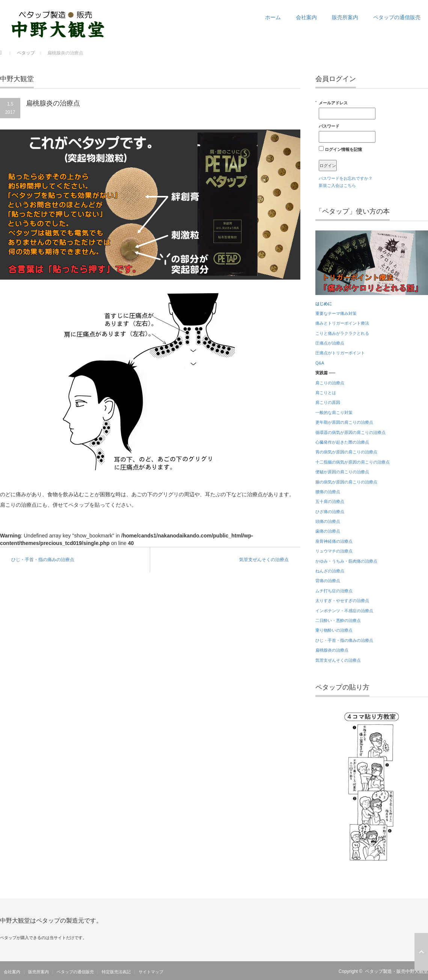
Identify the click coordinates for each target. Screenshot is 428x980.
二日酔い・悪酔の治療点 (338, 620)
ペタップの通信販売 (397, 17)
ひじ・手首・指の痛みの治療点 (43, 560)
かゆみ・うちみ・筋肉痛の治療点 (346, 561)
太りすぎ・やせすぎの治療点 (342, 601)
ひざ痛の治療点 (330, 512)
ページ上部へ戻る (421, 952)
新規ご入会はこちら (337, 185)
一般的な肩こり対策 (334, 412)
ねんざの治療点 (330, 571)
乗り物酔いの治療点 (334, 630)
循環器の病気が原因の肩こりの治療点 (350, 432)
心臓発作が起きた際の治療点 (342, 442)
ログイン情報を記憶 (340, 149)
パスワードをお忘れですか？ (346, 178)
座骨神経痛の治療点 (334, 541)
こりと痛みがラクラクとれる (342, 333)
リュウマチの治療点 (334, 551)
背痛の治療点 (328, 581)
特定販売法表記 (116, 972)
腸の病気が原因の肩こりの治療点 (346, 482)
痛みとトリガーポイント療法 (342, 323)
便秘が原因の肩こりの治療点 (342, 472)
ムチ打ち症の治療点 (334, 591)
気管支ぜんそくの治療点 (264, 560)
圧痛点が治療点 (330, 343)
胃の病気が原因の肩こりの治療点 (346, 452)
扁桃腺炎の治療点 (332, 650)
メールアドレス (347, 110)
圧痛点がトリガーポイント (340, 353)
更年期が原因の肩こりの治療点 (344, 422)
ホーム (273, 17)
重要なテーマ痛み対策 (336, 313)
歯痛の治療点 (328, 531)
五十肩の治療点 (330, 501)
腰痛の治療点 (328, 492)
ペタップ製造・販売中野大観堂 (396, 971)
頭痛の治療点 (328, 521)
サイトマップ (151, 972)
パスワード (347, 133)
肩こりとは (326, 393)
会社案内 (306, 17)
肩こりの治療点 (330, 383)
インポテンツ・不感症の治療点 (344, 611)
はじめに (324, 304)
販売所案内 (345, 17)
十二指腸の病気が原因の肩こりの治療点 (353, 462)
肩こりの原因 (328, 402)
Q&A (320, 363)
